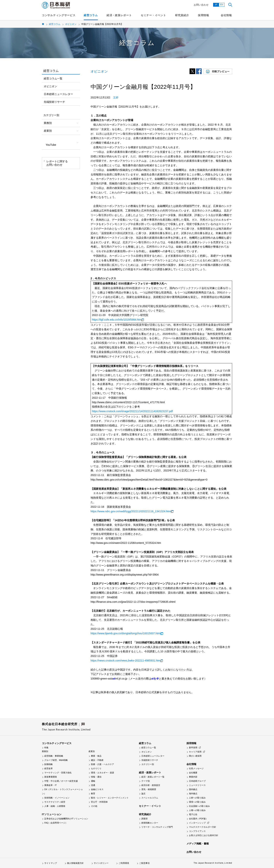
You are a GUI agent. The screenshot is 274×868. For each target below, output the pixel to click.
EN (222, 4)
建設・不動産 (97, 760)
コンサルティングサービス (59, 15)
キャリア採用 (195, 752)
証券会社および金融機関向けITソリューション (66, 819)
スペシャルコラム (150, 798)
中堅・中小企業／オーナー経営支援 (61, 781)
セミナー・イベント (153, 15)
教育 (93, 794)
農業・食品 (96, 756)
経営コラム (91, 15)
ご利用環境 (124, 863)
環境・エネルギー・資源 (102, 773)
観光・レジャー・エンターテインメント (110, 798)
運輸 (93, 781)
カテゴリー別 (148, 764)
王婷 (116, 97)
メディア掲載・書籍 (198, 844)
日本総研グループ (197, 781)
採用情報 (204, 15)
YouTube (51, 145)
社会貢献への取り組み (199, 806)
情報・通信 (96, 777)
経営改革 (49, 768)
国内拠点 (193, 789)
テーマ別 (146, 781)
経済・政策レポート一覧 (153, 777)
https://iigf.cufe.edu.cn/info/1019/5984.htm (117, 320)
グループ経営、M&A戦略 (56, 760)
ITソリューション (52, 814)
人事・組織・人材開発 (55, 806)
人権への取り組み (197, 810)
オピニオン (71, 24)
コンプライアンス (197, 831)
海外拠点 (193, 794)
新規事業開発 (51, 777)
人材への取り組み (197, 798)
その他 (94, 806)
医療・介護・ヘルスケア (102, 764)
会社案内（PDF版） (198, 819)
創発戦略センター (150, 823)
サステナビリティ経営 (55, 802)
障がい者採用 (195, 756)
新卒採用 (193, 748)
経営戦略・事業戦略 (54, 756)
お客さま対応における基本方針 (204, 835)
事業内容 (193, 777)
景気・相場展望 (149, 789)
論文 (143, 794)
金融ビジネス (97, 789)
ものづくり (96, 768)
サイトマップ (51, 863)
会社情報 (226, 15)
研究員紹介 (182, 15)
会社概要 (193, 773)
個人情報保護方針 (75, 863)
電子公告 (193, 814)
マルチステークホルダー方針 (203, 827)
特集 (46, 748)
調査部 (145, 819)
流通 (93, 785)
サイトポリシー (101, 863)
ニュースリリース (197, 785)
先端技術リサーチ (54, 102)
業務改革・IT (51, 785)
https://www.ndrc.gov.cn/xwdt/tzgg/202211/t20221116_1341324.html (131, 511)
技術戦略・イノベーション (57, 798)
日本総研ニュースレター (58, 94)
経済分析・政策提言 (151, 785)
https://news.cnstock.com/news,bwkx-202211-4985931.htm (125, 661)
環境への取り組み (197, 802)
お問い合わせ (201, 5)
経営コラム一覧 (53, 78)
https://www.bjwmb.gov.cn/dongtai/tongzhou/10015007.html (126, 633)
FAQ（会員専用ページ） (56, 823)
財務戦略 (49, 764)
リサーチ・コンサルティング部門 (157, 827)
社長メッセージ (196, 768)
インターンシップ (197, 823)
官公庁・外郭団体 (99, 802)
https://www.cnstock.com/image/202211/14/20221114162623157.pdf (132, 411)
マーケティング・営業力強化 (58, 773)
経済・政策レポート (119, 15)
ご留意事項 (144, 863)
